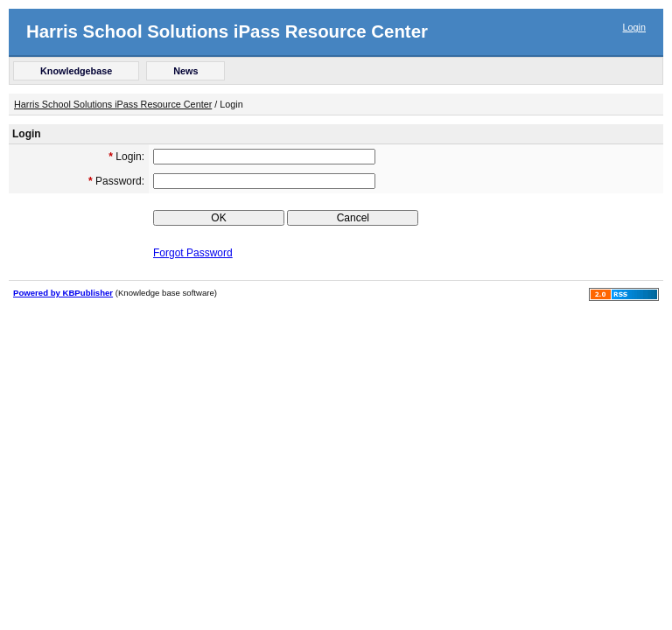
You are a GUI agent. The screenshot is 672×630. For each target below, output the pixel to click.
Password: (116, 181)
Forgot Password (193, 253)
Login (634, 27)
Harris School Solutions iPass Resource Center (227, 31)
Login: (126, 157)
